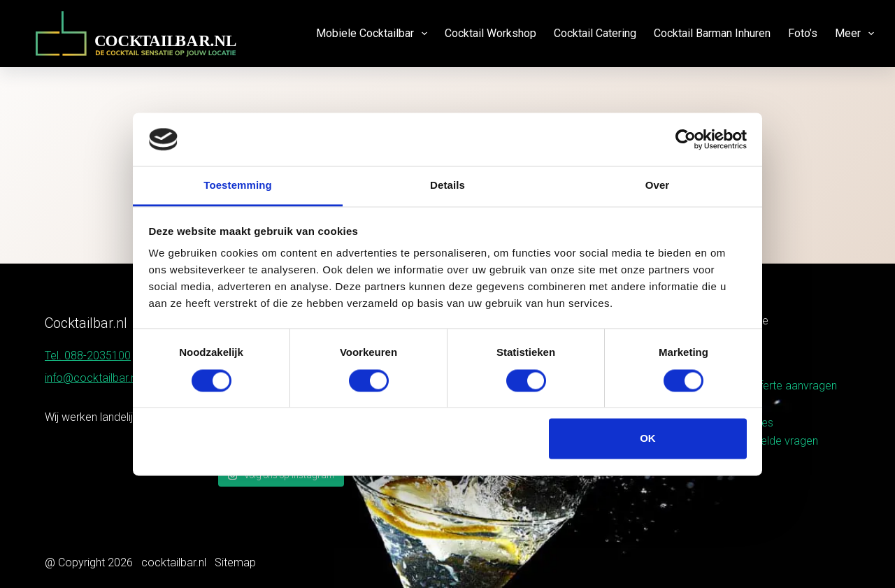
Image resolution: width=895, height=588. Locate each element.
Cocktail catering (595, 33)
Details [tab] (447, 186)
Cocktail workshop (491, 33)
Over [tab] (658, 186)
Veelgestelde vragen (768, 441)
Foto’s (803, 33)
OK (648, 439)
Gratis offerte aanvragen (777, 386)
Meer (854, 34)
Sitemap (235, 562)
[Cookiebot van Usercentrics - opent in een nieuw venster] (686, 139)
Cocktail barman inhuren (712, 33)
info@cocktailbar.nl (92, 378)
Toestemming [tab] (238, 186)
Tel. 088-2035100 (88, 356)
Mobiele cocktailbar (374, 34)
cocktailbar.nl (174, 562)
